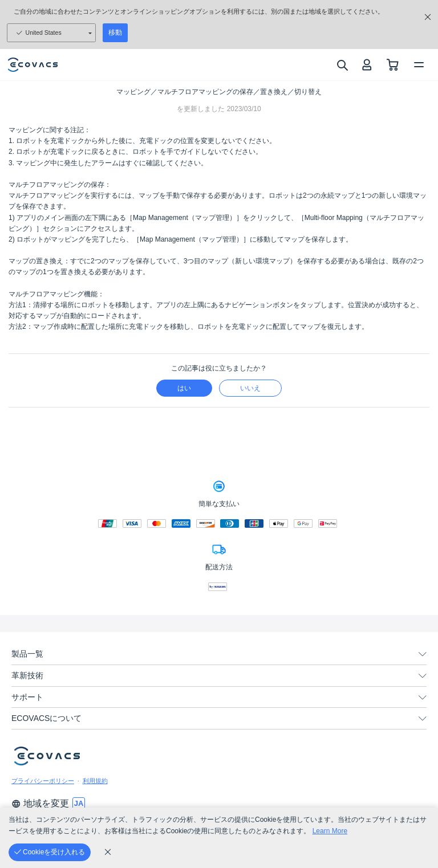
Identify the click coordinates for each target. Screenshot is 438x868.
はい (184, 388)
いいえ (250, 388)
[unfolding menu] (423, 654)
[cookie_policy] (108, 852)
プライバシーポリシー (43, 781)
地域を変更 (40, 803)
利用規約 (95, 781)
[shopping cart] (393, 65)
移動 (115, 32)
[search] (342, 65)
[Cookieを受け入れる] (50, 852)
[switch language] (79, 804)
